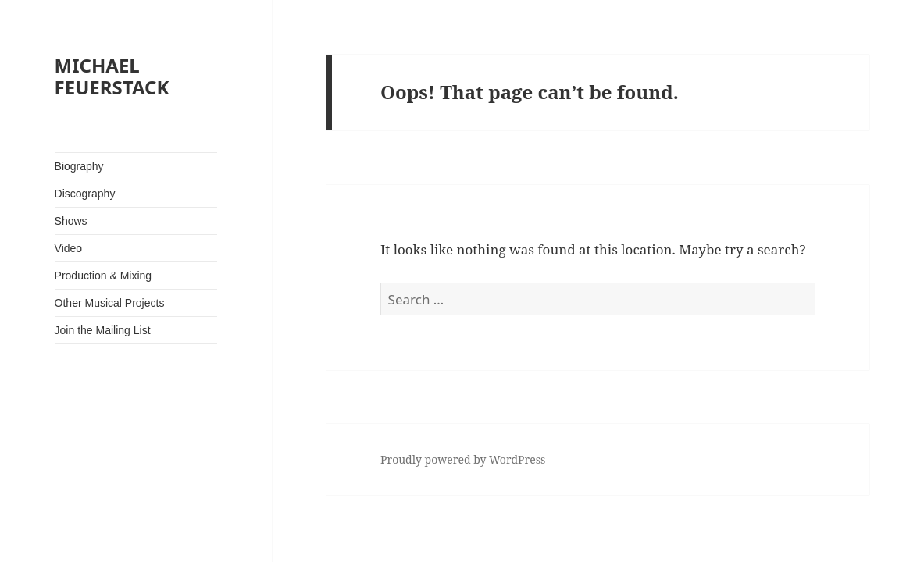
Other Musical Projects (110, 303)
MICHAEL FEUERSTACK (112, 76)
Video (69, 248)
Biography (79, 166)
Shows (71, 221)
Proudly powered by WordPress (463, 459)
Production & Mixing (103, 276)
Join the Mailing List (103, 330)
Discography (85, 194)
